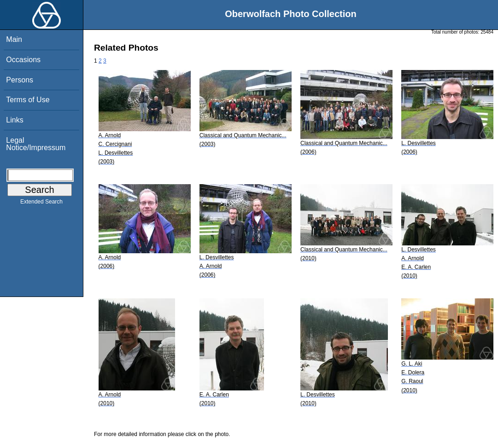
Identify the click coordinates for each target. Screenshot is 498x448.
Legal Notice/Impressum (36, 144)
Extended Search (41, 204)
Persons (20, 80)
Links (15, 120)
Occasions (23, 60)
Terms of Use (28, 100)
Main (14, 39)
